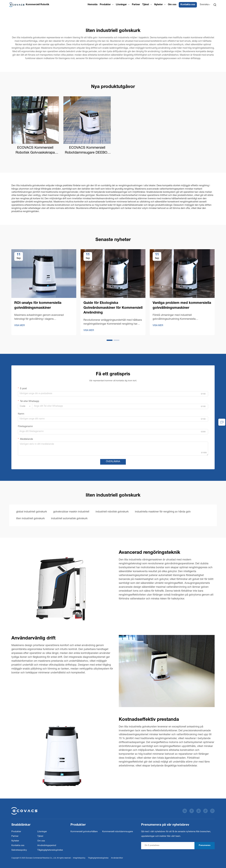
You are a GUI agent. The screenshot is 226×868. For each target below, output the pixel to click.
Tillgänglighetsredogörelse (50, 850)
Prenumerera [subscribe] (205, 846)
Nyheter (158, 5)
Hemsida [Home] (93, 5)
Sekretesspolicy (19, 850)
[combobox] (25, 406)
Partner (136, 5)
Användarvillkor (117, 858)
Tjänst (146, 5)
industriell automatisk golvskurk (69, 519)
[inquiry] (222, 422)
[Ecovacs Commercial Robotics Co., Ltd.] (29, 5)
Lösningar (121, 5)
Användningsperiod (47, 846)
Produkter (105, 5)
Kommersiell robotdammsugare (118, 832)
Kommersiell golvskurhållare (84, 832)
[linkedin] (185, 811)
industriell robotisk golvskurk (112, 512)
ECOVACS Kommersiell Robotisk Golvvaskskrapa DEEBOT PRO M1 (35, 151)
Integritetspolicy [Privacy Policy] (79, 858)
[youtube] (199, 811)
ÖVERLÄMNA (113, 462)
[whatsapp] (212, 811)
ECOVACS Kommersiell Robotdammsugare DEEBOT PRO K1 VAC (87, 151)
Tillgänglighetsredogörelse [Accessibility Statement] (98, 858)
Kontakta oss (188, 5)
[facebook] (192, 811)
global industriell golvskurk (31, 512)
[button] (110, 340)
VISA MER (20, 326)
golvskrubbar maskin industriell (71, 512)
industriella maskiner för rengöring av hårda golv (163, 512)
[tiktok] (205, 811)
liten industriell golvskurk (30, 519)
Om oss (172, 5)
